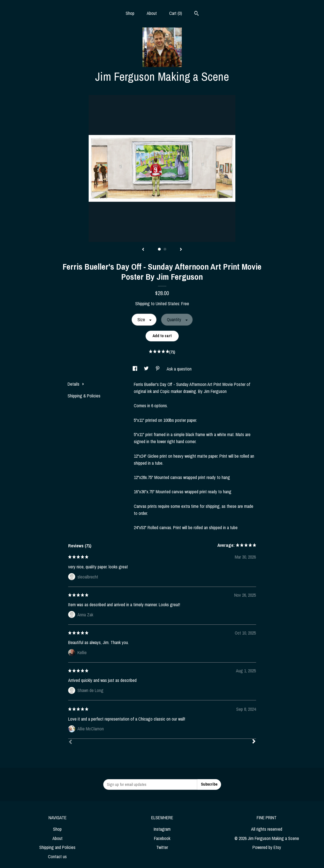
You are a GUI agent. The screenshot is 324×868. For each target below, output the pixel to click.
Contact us (57, 857)
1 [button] (159, 249)
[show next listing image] (181, 250)
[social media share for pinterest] (158, 369)
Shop (130, 13)
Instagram (162, 829)
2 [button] (165, 249)
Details (76, 384)
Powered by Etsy (267, 847)
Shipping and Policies (57, 847)
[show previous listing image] (143, 250)
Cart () (176, 13)
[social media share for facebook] (135, 369)
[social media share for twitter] (147, 369)
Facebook (162, 838)
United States (167, 304)
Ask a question (179, 369)
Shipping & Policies (84, 396)
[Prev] (70, 742)
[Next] (254, 742)
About (152, 13)
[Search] (197, 14)
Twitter (162, 847)
